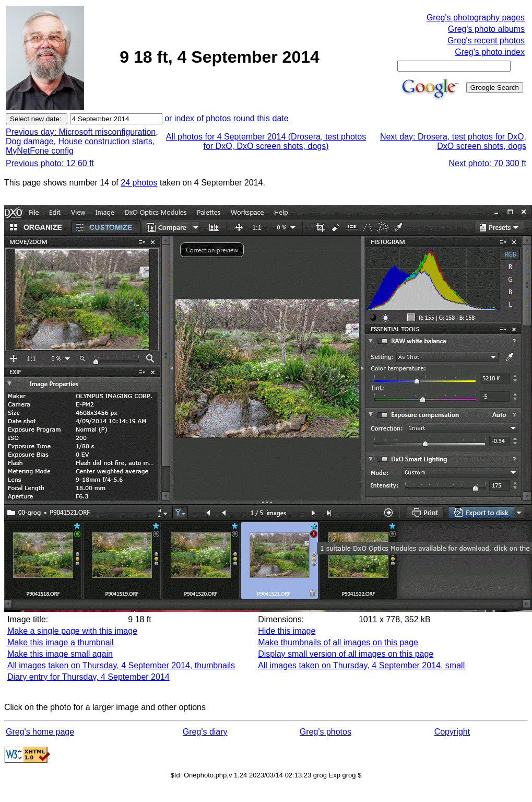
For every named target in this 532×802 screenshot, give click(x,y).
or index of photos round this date (227, 118)
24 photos (139, 183)
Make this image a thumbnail (61, 642)
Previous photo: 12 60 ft (50, 163)
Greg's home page (40, 732)
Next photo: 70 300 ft (487, 163)
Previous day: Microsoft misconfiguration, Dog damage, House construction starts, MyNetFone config (82, 141)
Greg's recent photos (486, 40)
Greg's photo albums (486, 29)
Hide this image (287, 631)
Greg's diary (205, 732)
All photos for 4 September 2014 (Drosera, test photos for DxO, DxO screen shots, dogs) (266, 141)
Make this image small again (60, 654)
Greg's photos (326, 732)
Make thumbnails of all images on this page (338, 642)
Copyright (452, 732)
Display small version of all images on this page (346, 654)
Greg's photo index (490, 52)
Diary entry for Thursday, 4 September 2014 (88, 677)
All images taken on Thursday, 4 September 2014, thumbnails (121, 665)
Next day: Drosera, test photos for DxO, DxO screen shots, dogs (453, 141)
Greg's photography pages (476, 18)
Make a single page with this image (72, 631)
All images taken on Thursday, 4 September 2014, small (361, 665)
